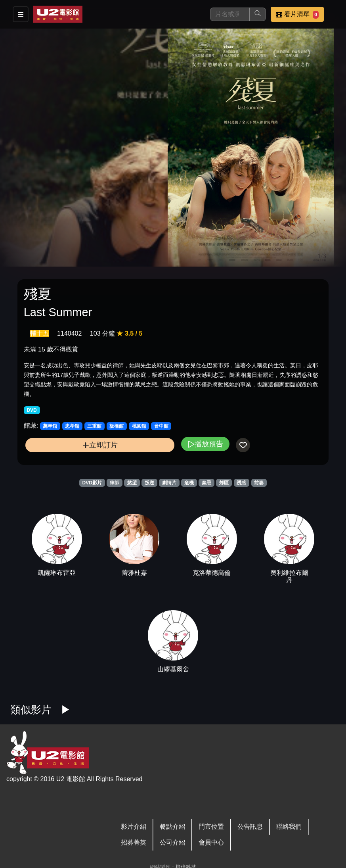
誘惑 (241, 483)
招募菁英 (134, 842)
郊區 (224, 483)
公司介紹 (172, 842)
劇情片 (169, 483)
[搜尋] (230, 14)
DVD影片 (92, 483)
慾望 (132, 483)
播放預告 (205, 444)
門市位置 (211, 827)
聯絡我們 (289, 827)
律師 (115, 483)
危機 (189, 483)
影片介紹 (134, 827)
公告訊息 (250, 827)
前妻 (259, 483)
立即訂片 (100, 445)
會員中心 (211, 842)
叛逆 (149, 483)
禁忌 (206, 483)
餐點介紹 (172, 827)
